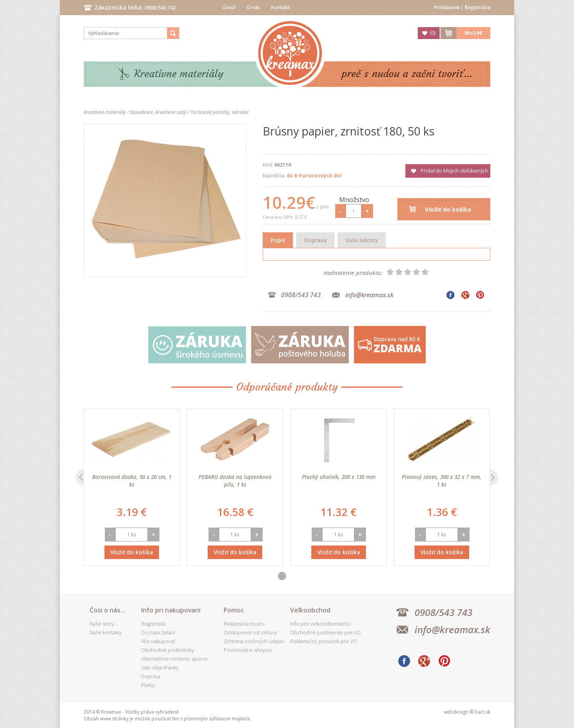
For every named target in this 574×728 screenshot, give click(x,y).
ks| (473, 33)
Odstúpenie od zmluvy (250, 633)
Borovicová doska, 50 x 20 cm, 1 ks (132, 481)
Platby (148, 685)
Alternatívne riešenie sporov (174, 659)
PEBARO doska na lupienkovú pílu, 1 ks (235, 481)
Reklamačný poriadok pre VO (323, 641)
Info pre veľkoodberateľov (321, 624)
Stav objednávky (160, 668)
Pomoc (234, 610)
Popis (278, 240)
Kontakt (281, 7)
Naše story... (104, 624)
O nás (253, 7)
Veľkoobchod (310, 610)
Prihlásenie (447, 7)
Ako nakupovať (158, 641)
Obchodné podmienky (168, 650)
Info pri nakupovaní (171, 610)
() (432, 33)
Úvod (229, 7)
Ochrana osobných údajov (254, 641)
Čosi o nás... (107, 610)
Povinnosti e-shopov (248, 650)
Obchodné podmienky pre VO (325, 633)
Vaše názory (362, 240)
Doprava (315, 240)
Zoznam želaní (158, 633)
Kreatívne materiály (179, 74)
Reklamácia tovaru (244, 624)
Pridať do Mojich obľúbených (454, 171)
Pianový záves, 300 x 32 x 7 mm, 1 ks (442, 481)
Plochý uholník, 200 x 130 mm (339, 477)
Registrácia (478, 7)
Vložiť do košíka (448, 209)
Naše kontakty (106, 633)
